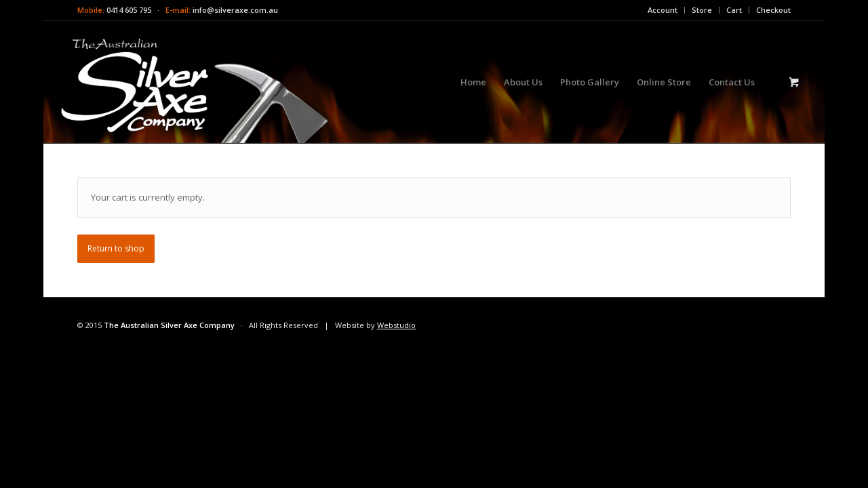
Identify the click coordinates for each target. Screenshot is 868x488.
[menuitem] (663, 10)
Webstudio (396, 325)
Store (702, 10)
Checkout (773, 10)
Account (663, 10)
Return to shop (116, 248)
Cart (734, 10)
